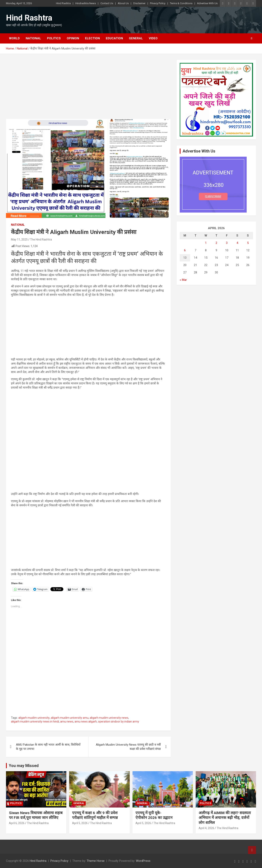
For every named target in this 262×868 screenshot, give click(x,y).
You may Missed (24, 766)
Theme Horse (96, 861)
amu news (67, 722)
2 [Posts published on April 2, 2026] (216, 243)
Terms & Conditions (181, 3)
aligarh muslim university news (109, 718)
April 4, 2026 (206, 828)
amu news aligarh (86, 722)
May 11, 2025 (19, 240)
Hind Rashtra (63, 3)
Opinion (73, 38)
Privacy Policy (158, 3)
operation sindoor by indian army (119, 722)
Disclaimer (139, 3)
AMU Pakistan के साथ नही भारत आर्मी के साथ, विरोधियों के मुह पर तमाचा (48, 747)
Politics (54, 38)
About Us (123, 3)
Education (114, 38)
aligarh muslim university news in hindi (35, 722)
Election (92, 38)
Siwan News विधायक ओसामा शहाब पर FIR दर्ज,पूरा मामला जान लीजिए (36, 815)
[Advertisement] (88, 89)
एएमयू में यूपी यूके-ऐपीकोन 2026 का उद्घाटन (154, 815)
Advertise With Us (207, 3)
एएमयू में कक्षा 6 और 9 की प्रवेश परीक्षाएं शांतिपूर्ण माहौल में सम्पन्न (95, 815)
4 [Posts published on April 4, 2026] (237, 243)
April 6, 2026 (17, 823)
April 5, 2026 (80, 823)
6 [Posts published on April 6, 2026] (185, 250)
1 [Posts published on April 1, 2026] (206, 243)
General (136, 38)
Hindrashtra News (86, 3)
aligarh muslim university (34, 718)
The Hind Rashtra (41, 240)
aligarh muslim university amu (70, 718)
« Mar (183, 280)
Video (153, 38)
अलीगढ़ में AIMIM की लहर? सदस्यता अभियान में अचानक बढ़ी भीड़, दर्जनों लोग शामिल (225, 818)
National (33, 38)
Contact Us (107, 3)
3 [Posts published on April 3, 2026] (227, 243)
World (14, 38)
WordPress (143, 861)
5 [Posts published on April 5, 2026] (248, 243)
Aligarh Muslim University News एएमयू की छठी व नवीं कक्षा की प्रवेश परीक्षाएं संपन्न (128, 747)
